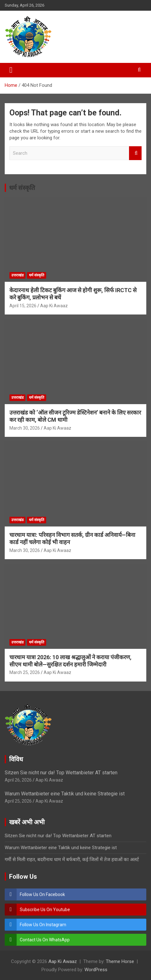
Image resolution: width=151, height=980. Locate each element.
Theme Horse (120, 961)
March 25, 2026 (25, 672)
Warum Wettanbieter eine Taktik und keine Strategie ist (65, 794)
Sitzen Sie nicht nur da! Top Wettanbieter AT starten (61, 773)
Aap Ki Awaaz (54, 306)
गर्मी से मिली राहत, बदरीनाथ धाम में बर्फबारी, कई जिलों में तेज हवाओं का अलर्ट (72, 860)
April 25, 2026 (18, 801)
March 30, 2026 (25, 428)
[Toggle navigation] (11, 70)
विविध (16, 759)
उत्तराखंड (17, 275)
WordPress (96, 970)
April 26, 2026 (18, 780)
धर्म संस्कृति (22, 188)
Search (135, 153)
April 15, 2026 (23, 306)
